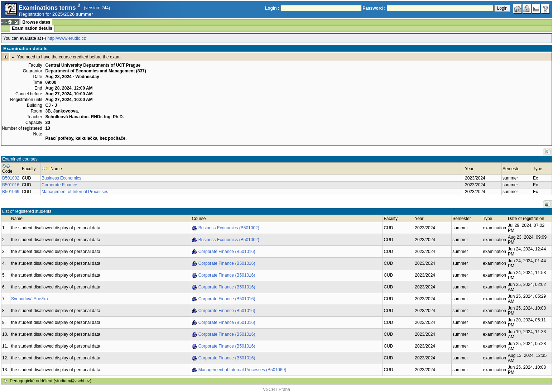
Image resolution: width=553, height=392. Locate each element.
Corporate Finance (59, 185)
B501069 (11, 192)
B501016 (11, 185)
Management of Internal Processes (75, 192)
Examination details (32, 28)
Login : (272, 8)
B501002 (11, 178)
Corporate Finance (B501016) (227, 252)
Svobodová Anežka (30, 299)
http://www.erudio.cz (66, 38)
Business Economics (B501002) (229, 228)
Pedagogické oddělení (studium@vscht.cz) (51, 381)
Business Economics (61, 178)
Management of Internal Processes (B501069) (242, 370)
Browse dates (36, 22)
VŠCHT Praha (276, 389)
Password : (374, 8)
